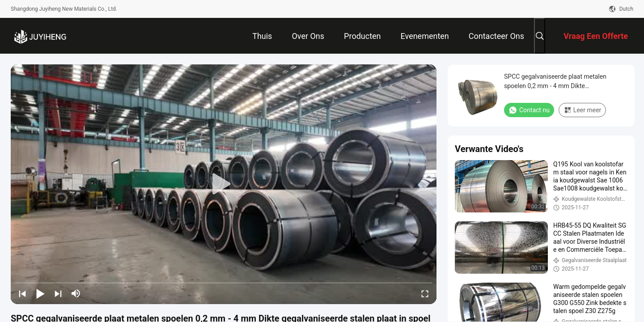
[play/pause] (40, 293)
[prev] (22, 293)
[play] (224, 184)
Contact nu (529, 110)
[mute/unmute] (76, 293)
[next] (58, 293)
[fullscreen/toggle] (425, 293)
